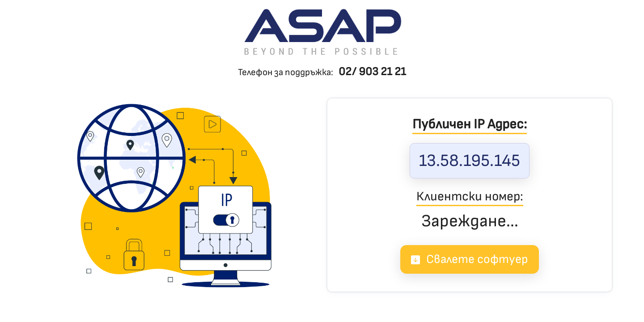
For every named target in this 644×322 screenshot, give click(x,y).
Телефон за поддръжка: (322, 72)
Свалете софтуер (470, 259)
